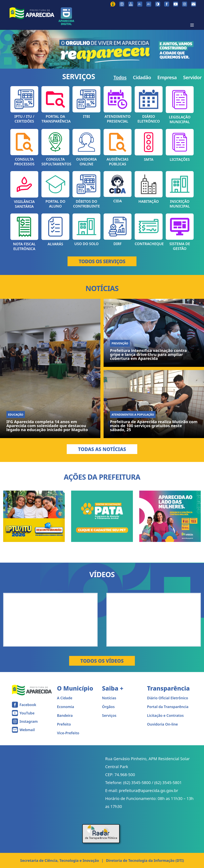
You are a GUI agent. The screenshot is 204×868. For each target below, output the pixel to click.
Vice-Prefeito (68, 733)
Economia (66, 707)
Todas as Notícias (102, 449)
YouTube (27, 713)
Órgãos (108, 707)
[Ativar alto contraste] (158, 4)
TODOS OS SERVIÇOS (102, 261)
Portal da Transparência (168, 707)
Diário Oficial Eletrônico (168, 698)
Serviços (109, 715)
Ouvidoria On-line (162, 724)
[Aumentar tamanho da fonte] (149, 4)
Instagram (29, 721)
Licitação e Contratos (165, 715)
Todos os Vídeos (102, 661)
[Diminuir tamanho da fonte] (140, 4)
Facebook (28, 705)
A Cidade (65, 698)
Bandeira (65, 715)
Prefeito (64, 724)
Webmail (27, 730)
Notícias (109, 698)
